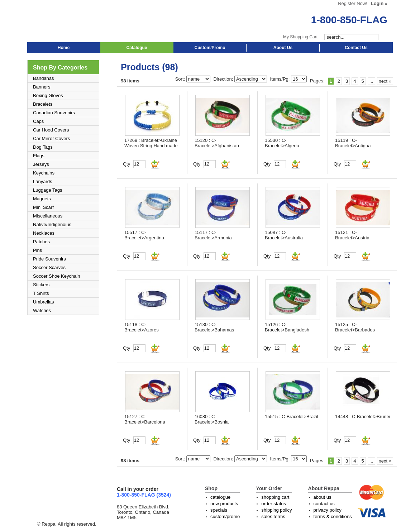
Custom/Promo (210, 48)
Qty (127, 164)
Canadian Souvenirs (54, 113)
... (371, 81)
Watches (42, 310)
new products (224, 504)
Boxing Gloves (48, 95)
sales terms (273, 516)
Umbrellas (44, 302)
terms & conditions (333, 516)
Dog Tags (43, 147)
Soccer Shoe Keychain (57, 276)
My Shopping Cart (300, 37)
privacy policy (328, 510)
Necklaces (44, 233)
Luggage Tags (47, 190)
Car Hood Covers (51, 130)
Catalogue (137, 48)
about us (323, 497)
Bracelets (43, 104)
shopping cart (275, 497)
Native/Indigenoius (52, 224)
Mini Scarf (43, 207)
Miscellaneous (48, 216)
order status (274, 504)
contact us (324, 504)
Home (64, 48)
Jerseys (41, 164)
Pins (37, 250)
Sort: (181, 79)
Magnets (42, 199)
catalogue (220, 497)
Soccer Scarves (49, 267)
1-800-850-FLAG (349, 20)
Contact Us (356, 48)
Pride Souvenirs (49, 259)
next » (385, 81)
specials (219, 510)
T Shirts (41, 293)
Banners (42, 87)
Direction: (224, 79)
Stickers (41, 285)
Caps (38, 121)
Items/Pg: (281, 79)
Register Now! (353, 3)
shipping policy (276, 510)
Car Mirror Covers (51, 138)
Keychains (44, 173)
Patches (41, 242)
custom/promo (225, 516)
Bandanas (44, 78)
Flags (39, 156)
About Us (283, 48)
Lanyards (42, 181)
